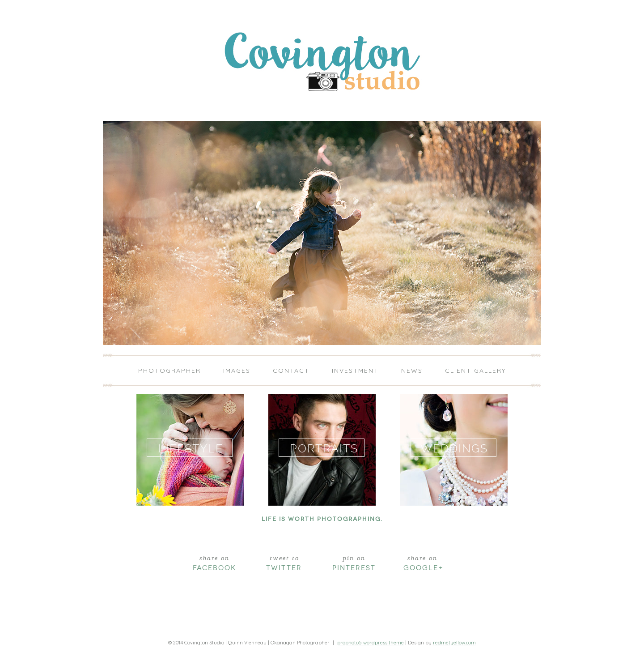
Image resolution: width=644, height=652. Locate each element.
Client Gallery (475, 371)
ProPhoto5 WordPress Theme (371, 643)
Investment (355, 371)
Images (237, 371)
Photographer (169, 371)
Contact (291, 371)
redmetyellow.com (454, 643)
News (412, 371)
